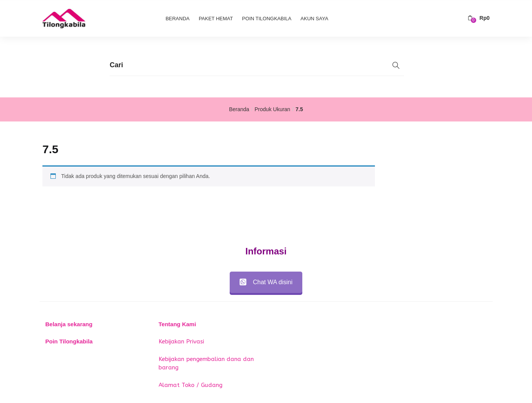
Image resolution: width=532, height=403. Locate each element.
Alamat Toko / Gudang (191, 385)
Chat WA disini (266, 282)
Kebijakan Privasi (181, 341)
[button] (479, 18)
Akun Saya (314, 18)
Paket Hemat (216, 18)
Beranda (178, 18)
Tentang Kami (177, 324)
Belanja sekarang (69, 324)
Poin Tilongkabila (267, 18)
